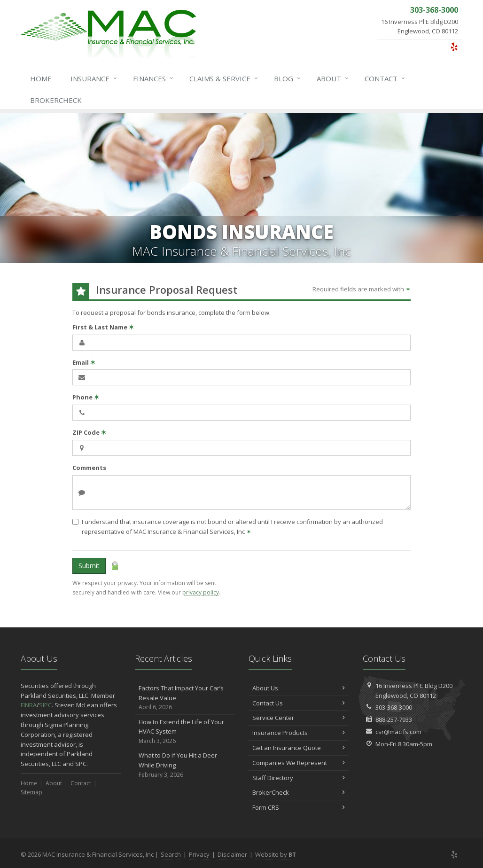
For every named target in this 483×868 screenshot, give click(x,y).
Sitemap (31, 792)
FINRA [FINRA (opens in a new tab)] (29, 705)
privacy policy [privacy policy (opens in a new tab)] (201, 592)
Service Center (299, 718)
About (333, 78)
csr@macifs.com (398, 732)
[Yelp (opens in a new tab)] (454, 47)
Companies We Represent (299, 763)
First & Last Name (103, 327)
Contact (385, 78)
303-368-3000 (394, 707)
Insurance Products (299, 733)
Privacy (199, 854)
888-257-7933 (394, 719)
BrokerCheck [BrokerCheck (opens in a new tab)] (56, 100)
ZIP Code (89, 432)
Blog (288, 78)
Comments (89, 468)
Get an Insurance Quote (299, 748)
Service (224, 78)
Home (41, 78)
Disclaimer (232, 854)
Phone (86, 397)
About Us (299, 688)
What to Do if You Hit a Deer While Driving (185, 765)
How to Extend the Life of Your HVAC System (185, 732)
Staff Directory (299, 778)
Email (84, 362)
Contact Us (299, 703)
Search (171, 854)
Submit (89, 566)
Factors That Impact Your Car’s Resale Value (185, 698)
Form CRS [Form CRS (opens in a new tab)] (299, 807)
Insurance (94, 78)
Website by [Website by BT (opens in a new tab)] (276, 854)
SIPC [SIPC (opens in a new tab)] (45, 705)
